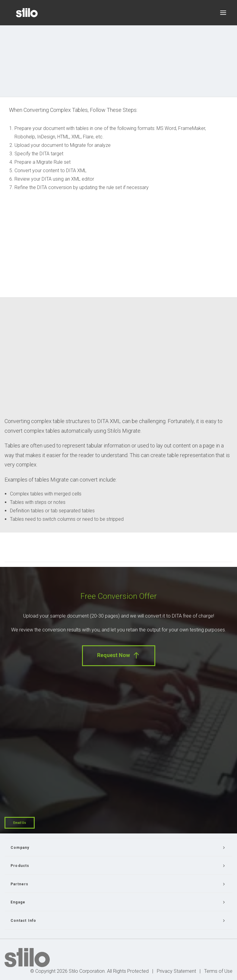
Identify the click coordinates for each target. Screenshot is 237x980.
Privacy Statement (176, 971)
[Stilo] (27, 13)
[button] (223, 13)
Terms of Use (218, 971)
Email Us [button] (20, 823)
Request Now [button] (119, 655)
